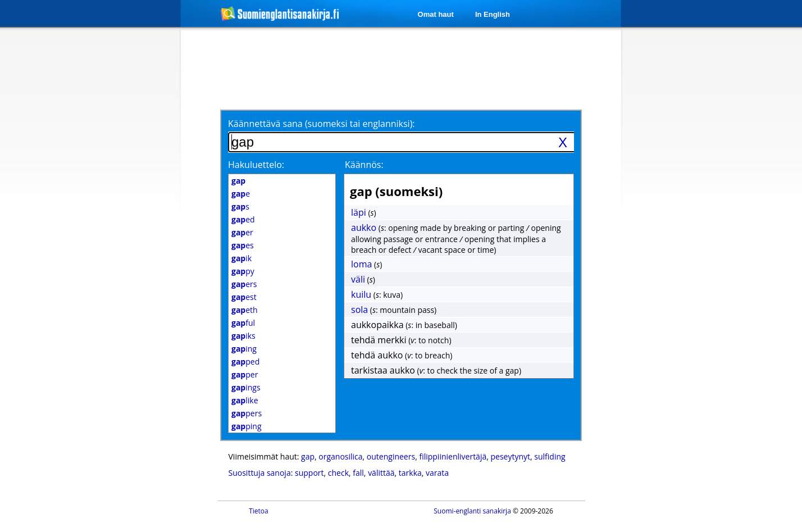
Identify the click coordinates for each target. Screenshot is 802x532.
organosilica (340, 456)
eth (245, 310)
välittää (381, 473)
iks (243, 336)
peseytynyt (510, 456)
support (309, 473)
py (243, 271)
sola (359, 310)
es (243, 245)
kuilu (361, 294)
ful (243, 323)
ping (247, 426)
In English (493, 14)
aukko (364, 228)
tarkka (410, 473)
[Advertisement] (121, 212)
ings (246, 387)
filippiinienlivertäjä (453, 456)
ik (241, 258)
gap (308, 456)
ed (243, 219)
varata (437, 473)
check (338, 473)
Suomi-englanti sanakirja (472, 511)
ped (245, 362)
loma (361, 264)
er (242, 232)
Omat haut (436, 14)
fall (358, 473)
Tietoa (259, 511)
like (245, 400)
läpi (359, 212)
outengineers (391, 456)
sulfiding (550, 456)
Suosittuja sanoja (260, 473)
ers (244, 284)
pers (247, 413)
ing (244, 349)
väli (358, 279)
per (245, 374)
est (244, 297)
